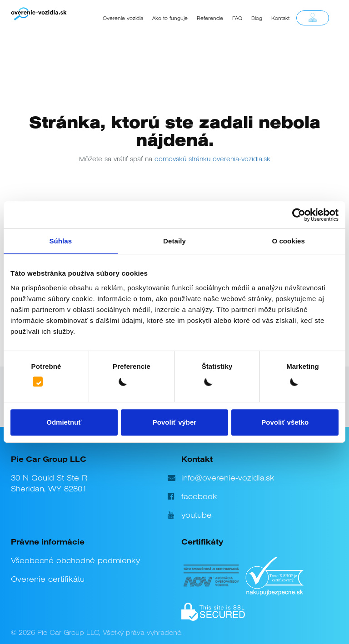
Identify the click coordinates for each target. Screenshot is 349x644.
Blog (257, 18)
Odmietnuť (64, 422)
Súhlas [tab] (60, 241)
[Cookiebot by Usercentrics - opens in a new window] (299, 215)
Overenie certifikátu (48, 579)
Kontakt (280, 18)
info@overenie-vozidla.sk (228, 478)
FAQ (237, 18)
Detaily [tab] (174, 241)
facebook (199, 496)
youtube (197, 515)
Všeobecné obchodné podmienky (75, 560)
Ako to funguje (170, 18)
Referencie (210, 18)
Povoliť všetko (285, 422)
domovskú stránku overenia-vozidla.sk (212, 159)
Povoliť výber (174, 422)
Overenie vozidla (123, 18)
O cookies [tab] (288, 241)
